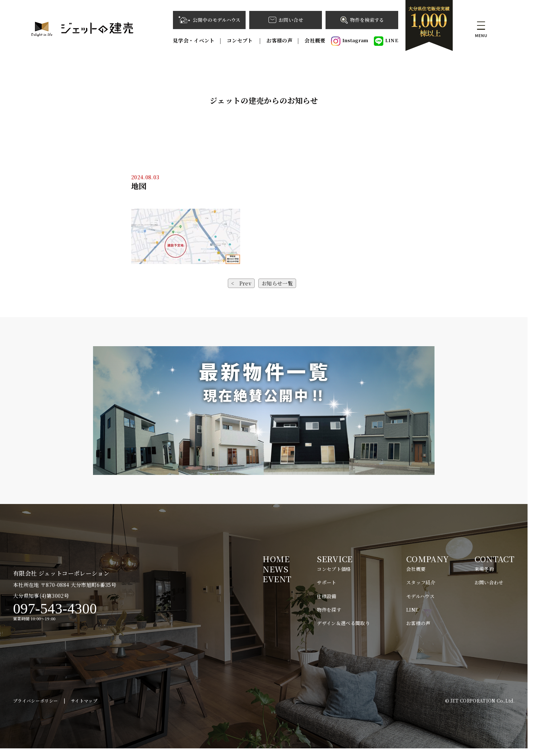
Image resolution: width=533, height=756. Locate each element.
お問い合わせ (489, 582)
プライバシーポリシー (36, 708)
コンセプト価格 (334, 569)
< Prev (241, 283)
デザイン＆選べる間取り (343, 623)
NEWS (275, 569)
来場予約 (484, 569)
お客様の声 (279, 40)
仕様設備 (326, 596)
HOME (276, 559)
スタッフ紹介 (421, 582)
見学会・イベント (194, 40)
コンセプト (241, 40)
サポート (326, 582)
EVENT (277, 579)
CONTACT (494, 559)
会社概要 (315, 40)
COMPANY (427, 559)
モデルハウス (420, 596)
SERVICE (335, 559)
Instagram (350, 41)
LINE (386, 41)
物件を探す (329, 610)
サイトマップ (84, 708)
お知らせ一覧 (277, 283)
